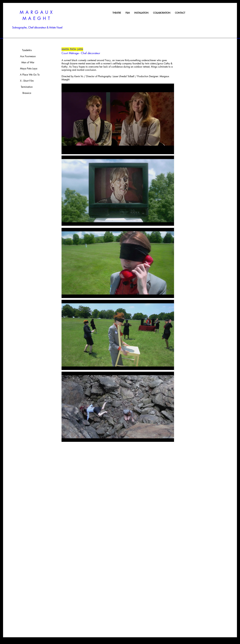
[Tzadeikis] (27, 50)
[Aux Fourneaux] (28, 56)
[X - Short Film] (27, 81)
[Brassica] (27, 93)
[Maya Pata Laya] (29, 69)
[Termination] (27, 87)
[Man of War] (28, 63)
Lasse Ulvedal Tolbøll (124, 76)
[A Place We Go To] (30, 75)
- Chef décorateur (89, 53)
